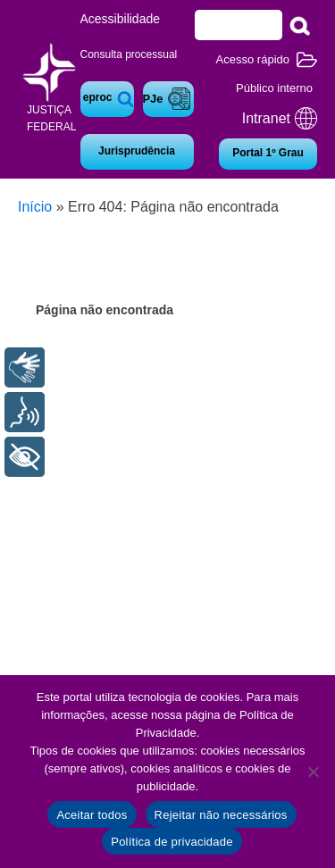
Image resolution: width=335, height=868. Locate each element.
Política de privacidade (172, 842)
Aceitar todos (92, 815)
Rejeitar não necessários (221, 815)
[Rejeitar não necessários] (313, 772)
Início (35, 207)
